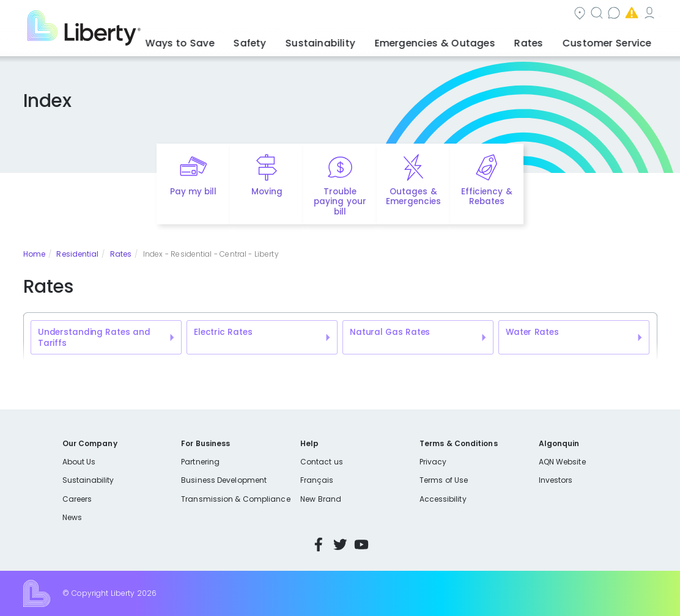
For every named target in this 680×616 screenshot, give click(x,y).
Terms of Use (444, 480)
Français (317, 480)
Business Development (224, 480)
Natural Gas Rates (390, 332)
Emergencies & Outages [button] (466, 40)
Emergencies (553, 14)
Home (34, 254)
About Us (79, 462)
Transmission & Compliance (235, 499)
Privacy (433, 462)
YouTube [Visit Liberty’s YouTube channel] (361, 544)
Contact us (478, 14)
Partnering (200, 462)
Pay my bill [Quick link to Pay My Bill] (194, 192)
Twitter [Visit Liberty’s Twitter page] (340, 544)
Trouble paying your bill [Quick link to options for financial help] (340, 202)
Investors (556, 480)
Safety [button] (309, 40)
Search (413, 14)
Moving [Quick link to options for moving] (267, 192)
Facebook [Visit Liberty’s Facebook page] (319, 544)
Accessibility (443, 499)
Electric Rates (223, 332)
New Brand (321, 499)
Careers (77, 499)
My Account (630, 14)
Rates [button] (546, 40)
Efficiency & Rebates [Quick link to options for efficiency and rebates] (486, 197)
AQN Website (562, 462)
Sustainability (88, 480)
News (72, 517)
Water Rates (532, 332)
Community (347, 14)
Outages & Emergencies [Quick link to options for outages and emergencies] (413, 197)
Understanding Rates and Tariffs (94, 338)
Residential (77, 254)
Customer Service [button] (612, 40)
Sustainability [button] (368, 40)
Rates (121, 254)
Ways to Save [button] (251, 40)
